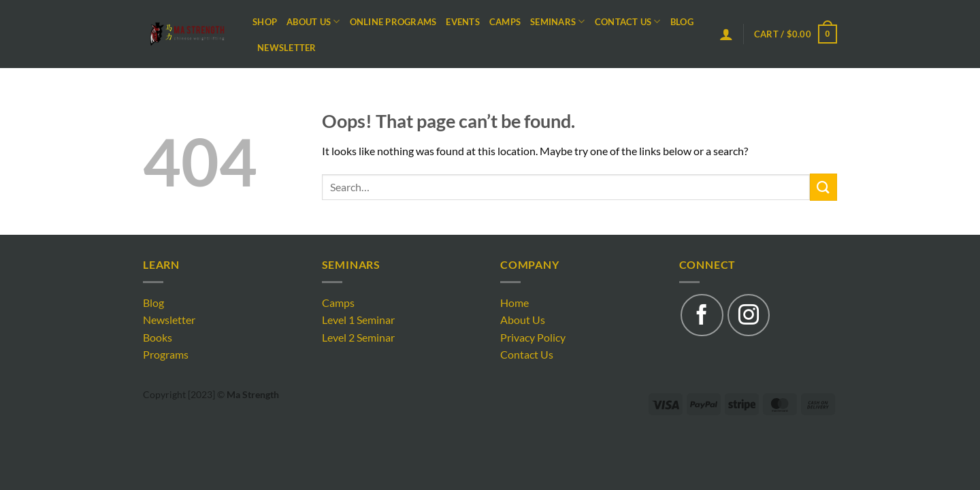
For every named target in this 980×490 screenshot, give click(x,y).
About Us (313, 21)
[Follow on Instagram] (749, 315)
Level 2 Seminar (358, 337)
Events (463, 22)
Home (514, 303)
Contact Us (628, 21)
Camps (505, 22)
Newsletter (287, 48)
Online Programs (393, 22)
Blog (682, 22)
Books (158, 337)
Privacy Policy (533, 337)
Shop (265, 22)
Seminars (558, 21)
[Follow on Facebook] (702, 315)
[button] (726, 34)
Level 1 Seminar (358, 320)
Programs (166, 354)
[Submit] (823, 187)
